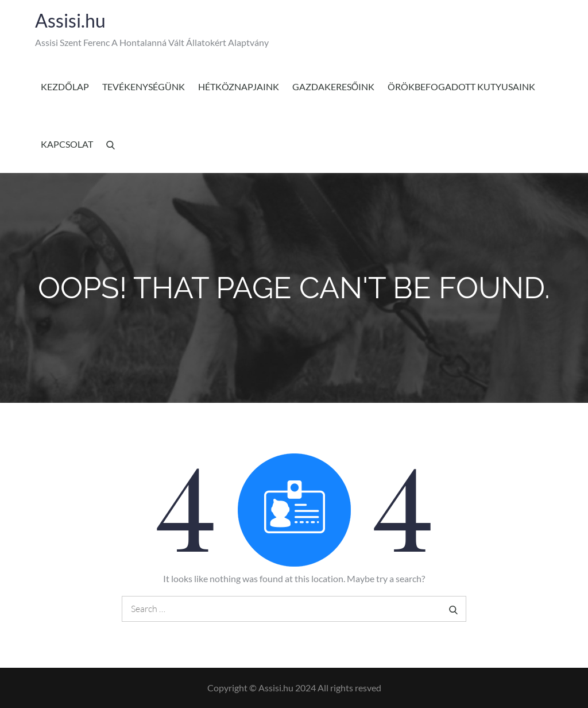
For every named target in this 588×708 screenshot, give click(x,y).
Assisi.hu (70, 20)
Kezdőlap (65, 86)
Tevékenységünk (144, 86)
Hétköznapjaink (239, 86)
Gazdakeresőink (333, 86)
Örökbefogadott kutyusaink (461, 86)
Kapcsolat (67, 144)
